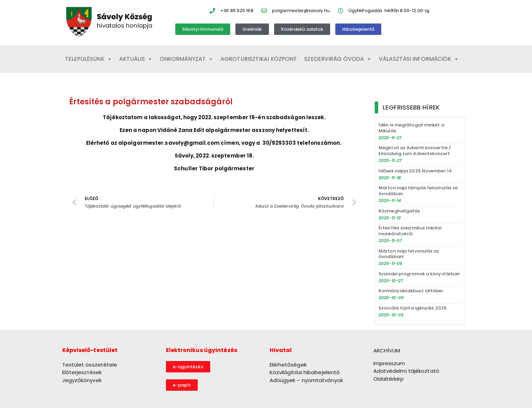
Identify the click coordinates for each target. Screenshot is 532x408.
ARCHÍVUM (387, 350)
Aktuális (136, 59)
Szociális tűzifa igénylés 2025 (413, 308)
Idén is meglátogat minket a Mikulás (411, 128)
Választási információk (419, 59)
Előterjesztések (82, 372)
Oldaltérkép (389, 379)
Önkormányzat (186, 59)
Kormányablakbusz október (411, 291)
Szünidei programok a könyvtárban (419, 274)
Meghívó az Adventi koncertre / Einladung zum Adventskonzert (415, 151)
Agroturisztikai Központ (259, 59)
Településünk (88, 59)
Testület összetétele (90, 365)
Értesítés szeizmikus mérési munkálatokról (410, 231)
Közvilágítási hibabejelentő (305, 372)
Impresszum (389, 363)
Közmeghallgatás (399, 211)
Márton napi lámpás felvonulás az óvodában (418, 191)
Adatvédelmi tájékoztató (406, 371)
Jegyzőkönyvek (82, 380)
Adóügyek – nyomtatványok (306, 380)
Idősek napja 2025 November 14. (416, 171)
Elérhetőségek (288, 365)
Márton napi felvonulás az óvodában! (409, 254)
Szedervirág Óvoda (338, 59)
